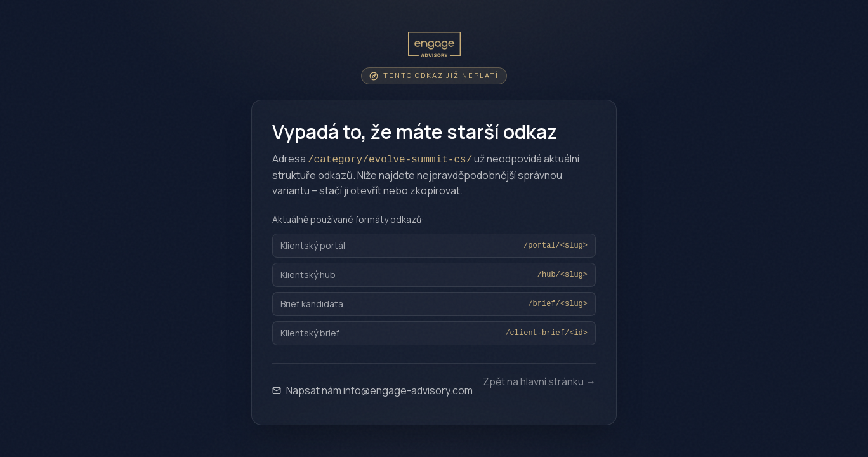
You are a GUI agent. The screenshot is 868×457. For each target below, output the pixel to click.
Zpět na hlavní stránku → (539, 382)
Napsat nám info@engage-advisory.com (372, 390)
